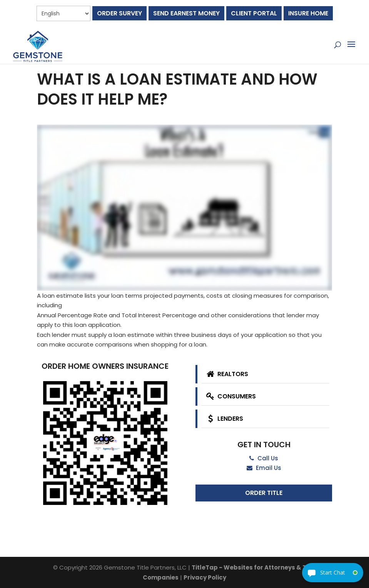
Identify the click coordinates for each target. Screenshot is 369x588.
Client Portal (254, 13)
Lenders (224, 419)
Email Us (264, 468)
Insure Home (308, 13)
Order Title (264, 493)
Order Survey (119, 13)
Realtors (226, 374)
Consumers (230, 396)
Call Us (264, 458)
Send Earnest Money (186, 13)
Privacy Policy (205, 577)
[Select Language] (63, 13)
